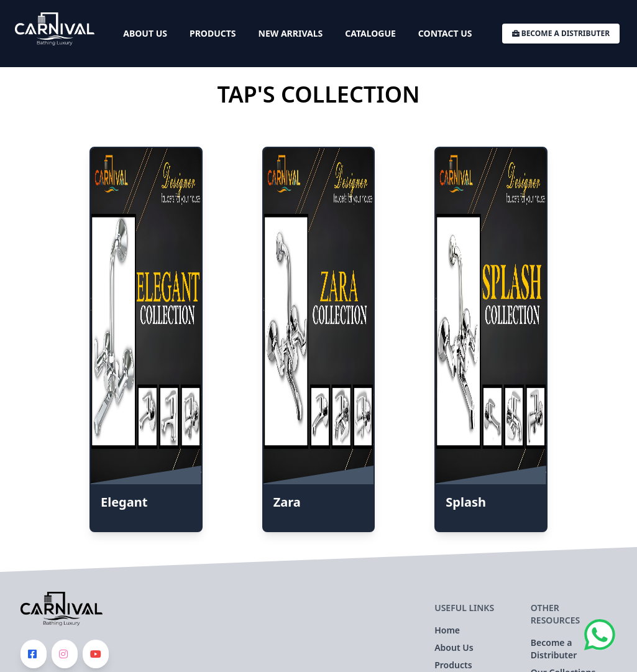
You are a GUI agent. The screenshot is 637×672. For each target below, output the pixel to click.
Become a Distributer (561, 33)
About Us (145, 33)
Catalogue (370, 33)
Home (447, 630)
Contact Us (445, 33)
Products (213, 33)
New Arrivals (291, 33)
